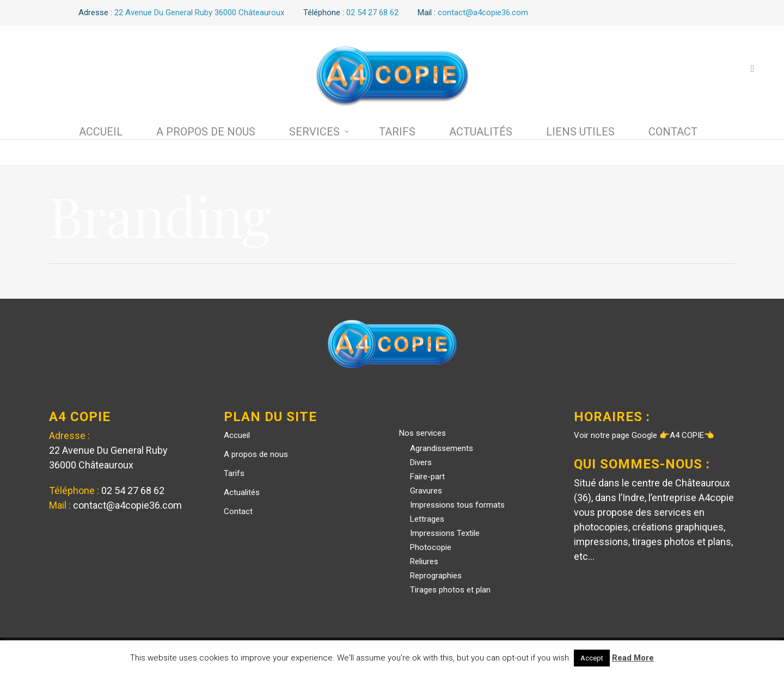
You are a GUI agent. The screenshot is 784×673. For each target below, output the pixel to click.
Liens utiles (580, 132)
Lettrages (427, 519)
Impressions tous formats (457, 505)
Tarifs (397, 132)
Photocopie (431, 547)
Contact (673, 132)
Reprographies (436, 576)
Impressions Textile (445, 533)
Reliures (424, 561)
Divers (421, 462)
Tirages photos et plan (450, 590)
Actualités (481, 132)
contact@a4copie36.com (127, 505)
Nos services (422, 433)
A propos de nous (206, 132)
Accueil (101, 132)
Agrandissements (442, 448)
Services (319, 132)
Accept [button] (592, 658)
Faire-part (427, 477)
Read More (633, 658)
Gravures (426, 491)
